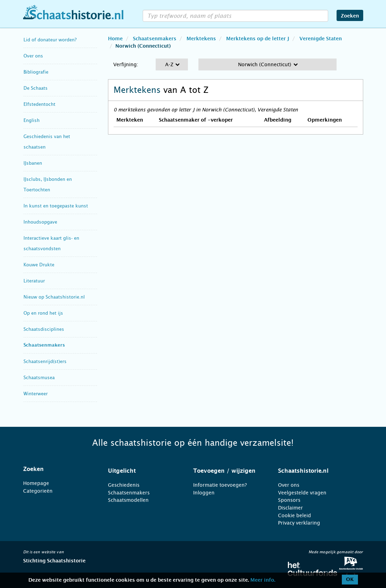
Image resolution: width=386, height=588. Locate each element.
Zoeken (350, 16)
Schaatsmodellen (128, 500)
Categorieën (38, 491)
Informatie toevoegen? (220, 485)
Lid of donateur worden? (50, 40)
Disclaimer (290, 508)
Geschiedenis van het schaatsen (47, 142)
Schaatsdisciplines (44, 329)
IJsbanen (33, 163)
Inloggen (204, 493)
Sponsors (289, 500)
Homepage (36, 483)
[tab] (57, 469)
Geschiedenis (124, 485)
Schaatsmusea (39, 378)
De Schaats (36, 88)
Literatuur (34, 281)
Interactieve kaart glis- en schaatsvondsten (51, 243)
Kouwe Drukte (39, 265)
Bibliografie (36, 72)
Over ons (33, 56)
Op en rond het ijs (43, 313)
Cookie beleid (294, 515)
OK (350, 580)
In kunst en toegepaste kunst (56, 206)
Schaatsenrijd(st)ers (45, 361)
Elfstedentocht (39, 104)
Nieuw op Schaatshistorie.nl (54, 297)
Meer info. (263, 580)
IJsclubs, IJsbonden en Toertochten (48, 184)
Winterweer (36, 394)
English (32, 120)
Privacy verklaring (299, 523)
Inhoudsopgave (40, 222)
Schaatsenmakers (44, 345)
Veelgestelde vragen (302, 493)
